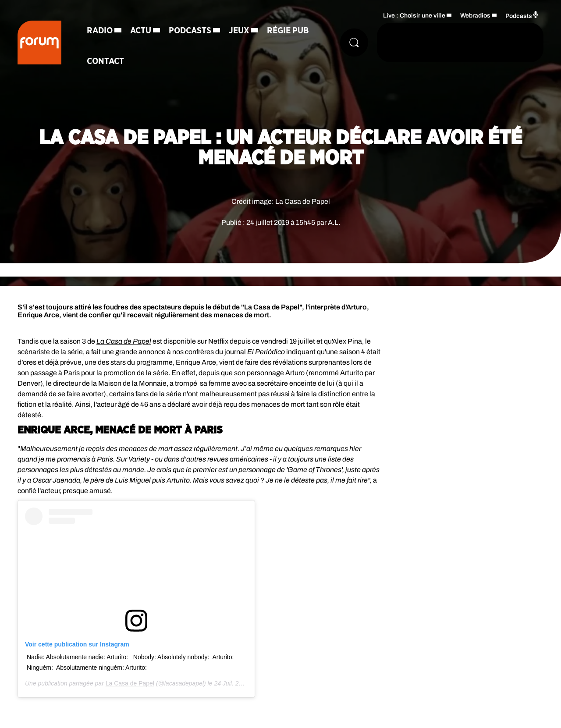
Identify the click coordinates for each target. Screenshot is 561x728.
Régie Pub (288, 31)
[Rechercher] (354, 43)
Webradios (475, 16)
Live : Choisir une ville (414, 16)
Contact (105, 61)
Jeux (239, 31)
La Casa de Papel (130, 683)
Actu (141, 31)
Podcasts (190, 31)
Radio (100, 31)
